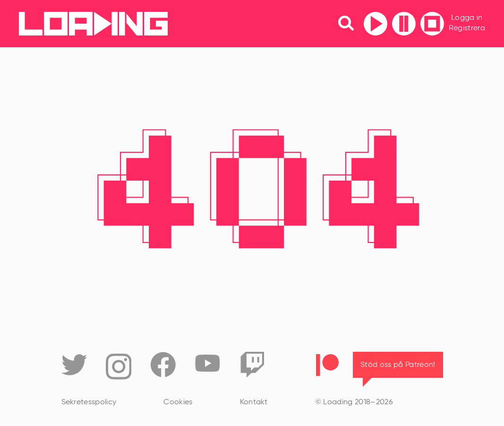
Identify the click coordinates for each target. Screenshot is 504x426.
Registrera (467, 28)
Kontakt (254, 402)
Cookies (178, 402)
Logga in (467, 18)
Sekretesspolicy (89, 402)
